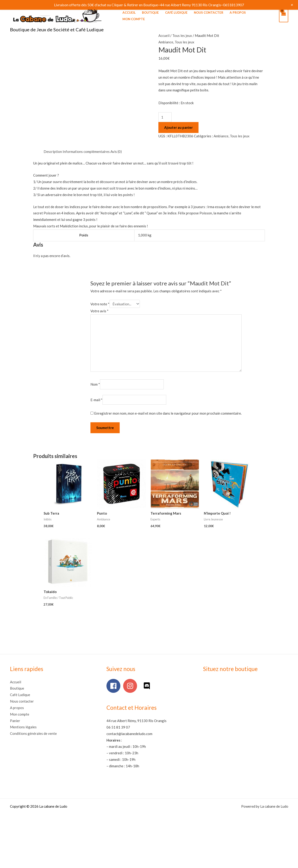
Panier (15, 721)
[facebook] (114, 686)
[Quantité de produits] (165, 117)
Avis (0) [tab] (116, 152)
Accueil (129, 13)
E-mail (96, 400)
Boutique (150, 13)
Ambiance (166, 42)
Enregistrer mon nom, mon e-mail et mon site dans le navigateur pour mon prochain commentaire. (168, 413)
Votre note (100, 304)
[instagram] (131, 686)
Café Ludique (176, 13)
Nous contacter (209, 13)
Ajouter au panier (178, 127)
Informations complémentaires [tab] (86, 152)
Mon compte (134, 19)
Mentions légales (23, 727)
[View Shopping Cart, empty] (284, 16)
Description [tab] (53, 152)
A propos (238, 13)
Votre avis (99, 311)
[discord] (148, 686)
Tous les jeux (182, 35)
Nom (95, 384)
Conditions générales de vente (33, 733)
